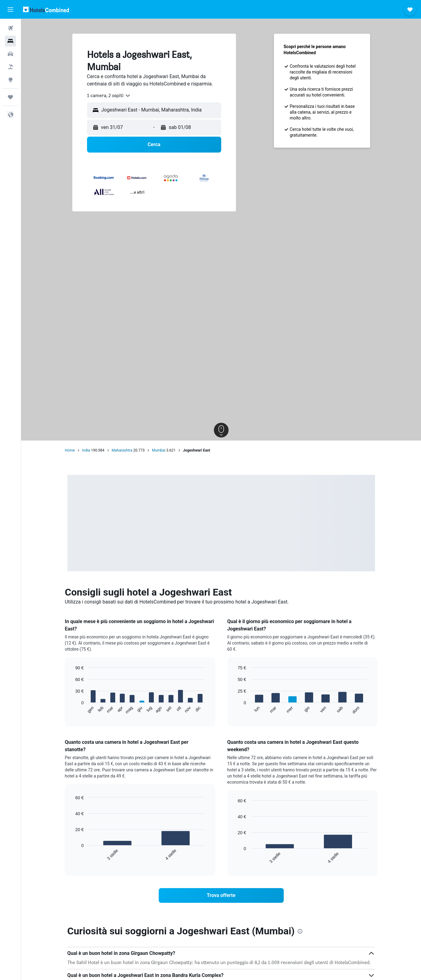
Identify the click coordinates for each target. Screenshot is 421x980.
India (86, 450)
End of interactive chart (72, 710)
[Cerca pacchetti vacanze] (10, 67)
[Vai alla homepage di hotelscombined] (46, 9)
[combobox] (109, 96)
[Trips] (10, 97)
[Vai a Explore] (10, 80)
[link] (221, 895)
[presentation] (300, 931)
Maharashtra (122, 450)
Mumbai (159, 450)
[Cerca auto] (10, 54)
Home (70, 450)
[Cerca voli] (10, 28)
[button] (10, 9)
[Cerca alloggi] (10, 41)
